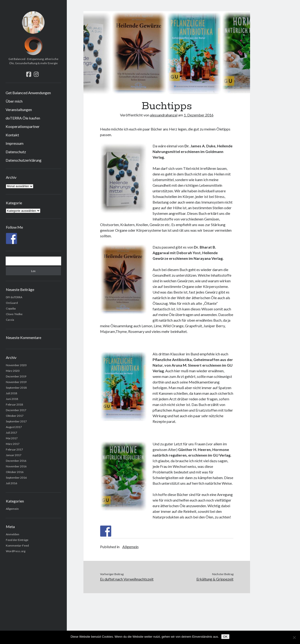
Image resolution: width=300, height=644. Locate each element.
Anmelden (13, 534)
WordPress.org (16, 551)
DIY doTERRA (14, 297)
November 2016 (16, 466)
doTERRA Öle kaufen (23, 118)
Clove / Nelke (14, 314)
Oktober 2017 (15, 416)
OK (225, 637)
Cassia (10, 320)
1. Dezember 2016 (199, 115)
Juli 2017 (11, 433)
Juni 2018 (12, 399)
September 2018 (16, 388)
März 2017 (13, 444)
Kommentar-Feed (17, 545)
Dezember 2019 (16, 376)
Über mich (14, 101)
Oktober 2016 (15, 472)
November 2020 (16, 365)
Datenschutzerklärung (24, 160)
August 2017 (14, 427)
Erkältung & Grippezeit (215, 579)
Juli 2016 (11, 483)
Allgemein (12, 509)
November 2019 (16, 382)
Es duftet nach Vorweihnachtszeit (127, 579)
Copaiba (11, 308)
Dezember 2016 (16, 461)
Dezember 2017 (16, 410)
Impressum (15, 143)
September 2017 (16, 421)
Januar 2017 (14, 455)
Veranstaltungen (19, 110)
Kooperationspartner (23, 126)
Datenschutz (16, 152)
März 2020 (13, 371)
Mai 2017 (12, 438)
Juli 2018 (11, 393)
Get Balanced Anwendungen (28, 93)
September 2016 (16, 478)
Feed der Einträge (17, 540)
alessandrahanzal (164, 115)
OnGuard (12, 303)
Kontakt (12, 135)
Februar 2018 (14, 404)
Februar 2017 (14, 449)
